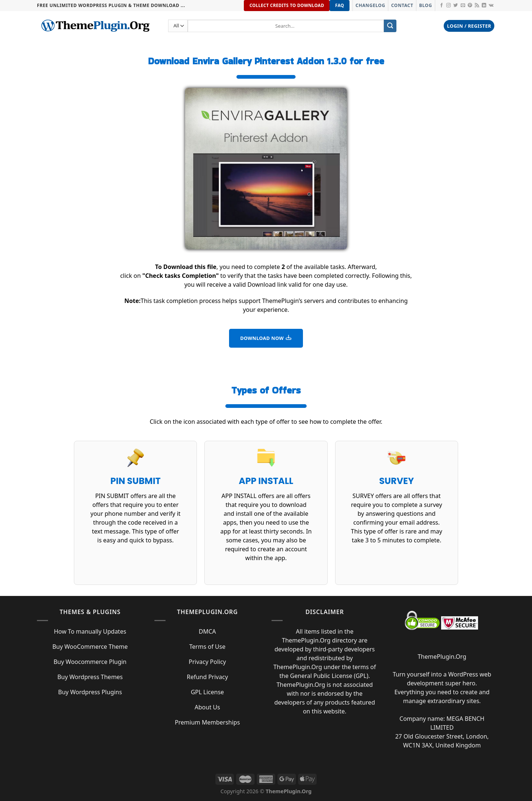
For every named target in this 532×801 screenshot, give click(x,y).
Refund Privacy (207, 677)
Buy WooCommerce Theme (90, 647)
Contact (402, 5)
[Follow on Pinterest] (470, 6)
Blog (425, 5)
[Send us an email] (463, 6)
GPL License (207, 692)
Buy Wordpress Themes (90, 677)
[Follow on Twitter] (456, 6)
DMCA (207, 631)
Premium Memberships (207, 722)
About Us (207, 707)
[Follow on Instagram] (449, 6)
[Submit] (390, 26)
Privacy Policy (207, 662)
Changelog (370, 5)
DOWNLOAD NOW (266, 338)
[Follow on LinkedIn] (484, 6)
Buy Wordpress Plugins (90, 692)
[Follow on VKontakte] (491, 6)
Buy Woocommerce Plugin (90, 662)
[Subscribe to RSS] (477, 6)
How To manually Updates (90, 631)
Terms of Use (207, 647)
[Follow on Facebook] (441, 6)
